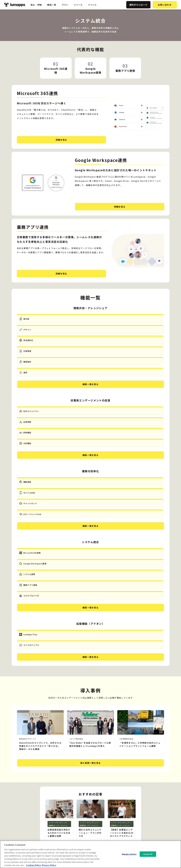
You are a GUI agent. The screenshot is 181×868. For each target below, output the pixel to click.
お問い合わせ (165, 5)
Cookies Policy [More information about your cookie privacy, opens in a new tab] (34, 865)
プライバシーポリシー (159, 826)
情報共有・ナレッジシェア (107, 813)
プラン (65, 5)
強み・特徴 (36, 5)
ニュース (132, 817)
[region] (90, 854)
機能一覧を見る (90, 342)
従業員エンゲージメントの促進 (109, 817)
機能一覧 (52, 5)
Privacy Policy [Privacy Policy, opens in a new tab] (49, 865)
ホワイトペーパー (136, 826)
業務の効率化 (101, 821)
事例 (130, 821)
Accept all (148, 854)
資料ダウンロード (138, 5)
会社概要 (153, 821)
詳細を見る (37, 140)
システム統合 (101, 826)
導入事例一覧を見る (91, 620)
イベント (92, 5)
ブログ (131, 813)
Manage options (129, 854)
